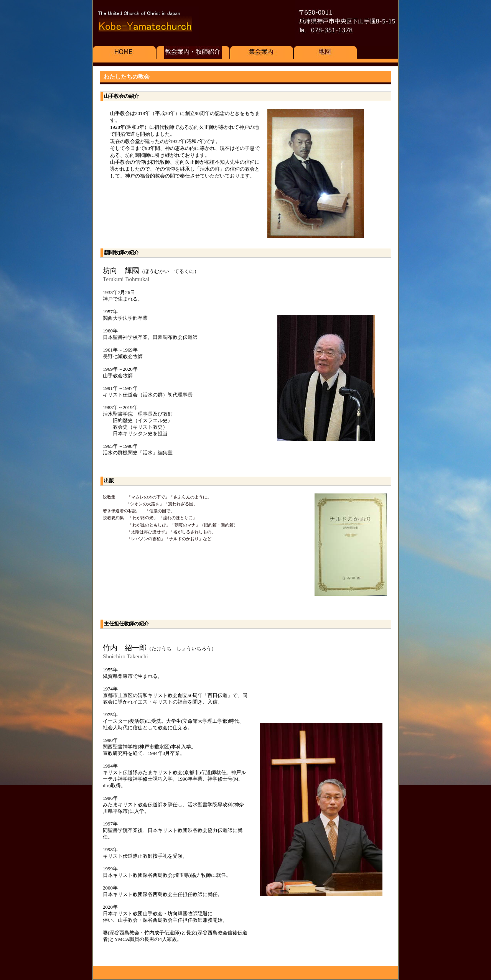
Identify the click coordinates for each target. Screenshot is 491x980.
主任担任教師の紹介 (126, 624)
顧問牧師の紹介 (121, 252)
